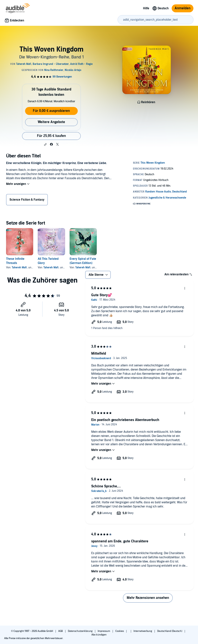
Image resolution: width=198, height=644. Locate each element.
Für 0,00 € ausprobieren (51, 111)
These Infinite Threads (15, 261)
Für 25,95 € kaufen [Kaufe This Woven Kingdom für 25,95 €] (51, 136)
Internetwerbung (143, 631)
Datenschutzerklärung (81, 631)
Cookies (120, 631)
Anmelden (183, 8)
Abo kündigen (99, 635)
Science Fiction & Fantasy (27, 200)
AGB (61, 631)
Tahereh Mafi (19, 267)
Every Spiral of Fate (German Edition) (83, 261)
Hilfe (146, 8)
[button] (45, 145)
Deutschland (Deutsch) (170, 631)
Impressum (104, 631)
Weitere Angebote (51, 122)
